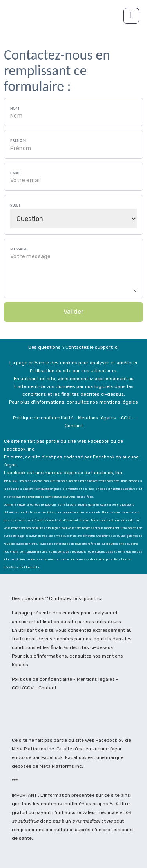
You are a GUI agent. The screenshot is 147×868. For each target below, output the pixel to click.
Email (16, 173)
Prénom (18, 140)
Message (19, 249)
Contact (47, 688)
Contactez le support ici (76, 598)
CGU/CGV (23, 688)
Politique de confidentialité (42, 679)
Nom (15, 108)
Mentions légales (96, 679)
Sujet (15, 205)
